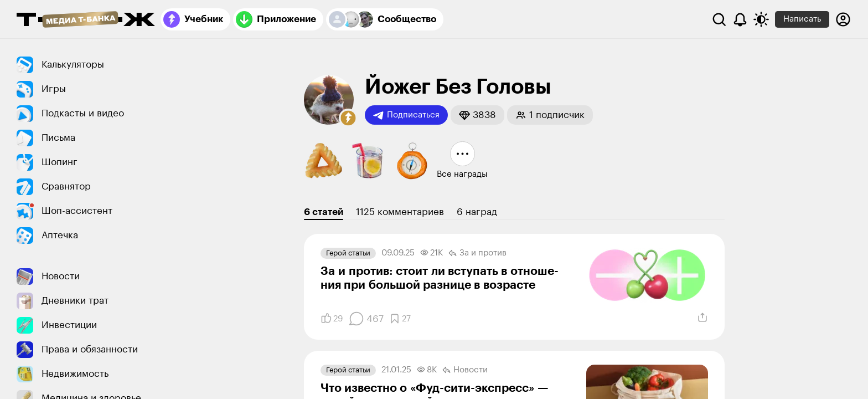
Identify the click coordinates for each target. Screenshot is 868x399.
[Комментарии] (366, 319)
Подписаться (406, 115)
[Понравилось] (332, 319)
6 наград (477, 212)
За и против (477, 253)
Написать (802, 19)
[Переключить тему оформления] (761, 19)
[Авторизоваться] (843, 19)
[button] (348, 118)
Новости (465, 370)
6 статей (324, 212)
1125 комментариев (400, 212)
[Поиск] (719, 19)
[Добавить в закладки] (400, 319)
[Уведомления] (740, 19)
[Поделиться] (702, 318)
